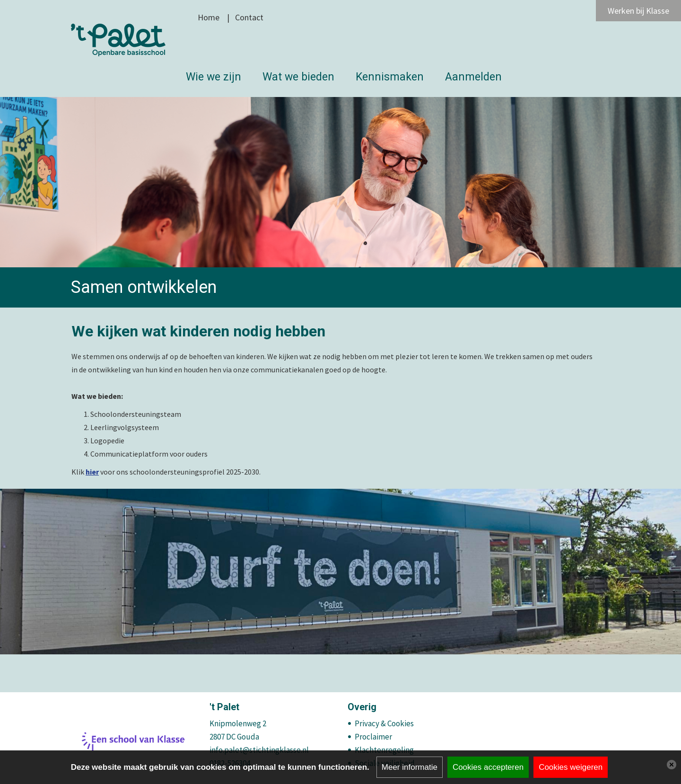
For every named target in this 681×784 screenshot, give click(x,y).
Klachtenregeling (384, 750)
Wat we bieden (298, 77)
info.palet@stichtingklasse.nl (259, 750)
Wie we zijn (214, 77)
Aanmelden (473, 77)
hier (92, 472)
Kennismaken (390, 77)
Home (209, 17)
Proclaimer (373, 737)
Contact (249, 17)
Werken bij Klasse (638, 11)
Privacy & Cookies (384, 723)
